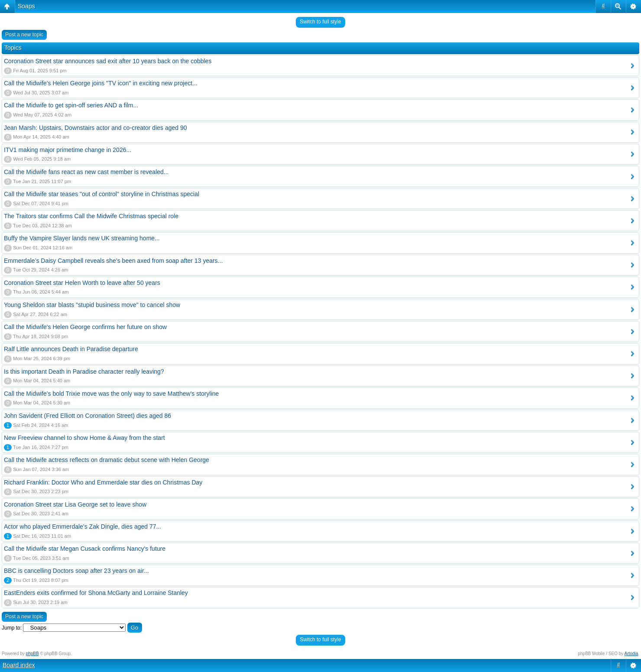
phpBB (32, 654)
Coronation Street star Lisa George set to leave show (75, 504)
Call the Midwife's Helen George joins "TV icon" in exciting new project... (101, 83)
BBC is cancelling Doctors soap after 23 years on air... (76, 571)
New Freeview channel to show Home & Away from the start (84, 438)
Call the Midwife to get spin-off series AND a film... (71, 105)
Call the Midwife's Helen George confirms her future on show (85, 327)
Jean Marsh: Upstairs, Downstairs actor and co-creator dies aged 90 (96, 128)
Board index (19, 665)
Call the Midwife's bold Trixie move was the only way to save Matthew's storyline (111, 394)
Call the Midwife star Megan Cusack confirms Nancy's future (85, 549)
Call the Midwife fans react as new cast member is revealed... (86, 172)
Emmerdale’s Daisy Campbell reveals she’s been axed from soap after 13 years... (113, 261)
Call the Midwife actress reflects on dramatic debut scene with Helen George (107, 460)
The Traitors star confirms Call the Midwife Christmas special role (91, 216)
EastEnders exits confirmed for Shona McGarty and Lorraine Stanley (96, 593)
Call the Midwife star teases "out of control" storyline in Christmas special (102, 194)
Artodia (631, 654)
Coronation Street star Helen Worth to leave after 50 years (82, 283)
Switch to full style (320, 22)
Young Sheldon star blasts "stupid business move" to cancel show (92, 305)
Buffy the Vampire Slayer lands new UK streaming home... (82, 238)
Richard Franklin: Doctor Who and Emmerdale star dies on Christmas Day (103, 482)
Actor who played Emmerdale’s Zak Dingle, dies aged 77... (83, 527)
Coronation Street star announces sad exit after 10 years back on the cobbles (108, 61)
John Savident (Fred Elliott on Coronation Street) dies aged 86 (87, 416)
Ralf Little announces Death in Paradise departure (71, 349)
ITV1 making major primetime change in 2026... (68, 150)
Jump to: (12, 628)
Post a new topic (24, 35)
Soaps (26, 6)
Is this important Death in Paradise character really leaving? (84, 372)
